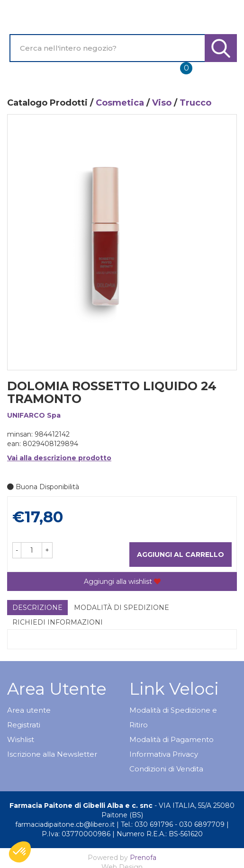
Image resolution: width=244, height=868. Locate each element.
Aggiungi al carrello (181, 555)
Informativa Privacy (164, 754)
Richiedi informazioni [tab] (58, 622)
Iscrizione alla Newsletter (52, 754)
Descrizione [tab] (37, 608)
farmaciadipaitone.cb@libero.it (65, 824)
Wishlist (21, 739)
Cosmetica (120, 103)
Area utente (29, 710)
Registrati (24, 725)
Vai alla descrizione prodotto (59, 458)
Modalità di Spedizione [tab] (122, 608)
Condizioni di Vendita (166, 769)
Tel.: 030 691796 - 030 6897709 (173, 824)
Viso (162, 103)
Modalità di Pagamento (172, 739)
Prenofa (143, 858)
